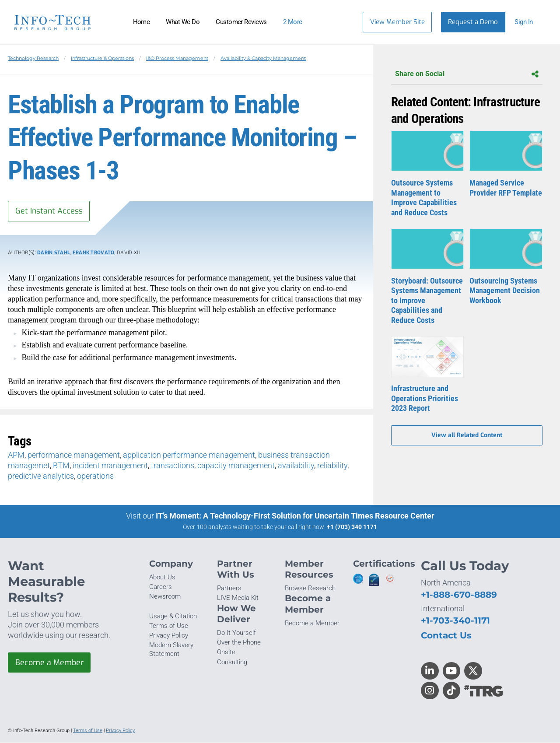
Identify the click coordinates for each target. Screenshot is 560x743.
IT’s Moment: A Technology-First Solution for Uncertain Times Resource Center (295, 516)
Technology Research (33, 58)
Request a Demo (473, 22)
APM (16, 455)
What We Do (183, 22)
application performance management (189, 455)
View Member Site (397, 22)
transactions (173, 465)
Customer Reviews (241, 22)
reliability (332, 465)
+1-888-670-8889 (459, 594)
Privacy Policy (169, 635)
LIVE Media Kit (238, 598)
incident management (110, 465)
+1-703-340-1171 (455, 620)
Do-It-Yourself (236, 633)
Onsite (226, 652)
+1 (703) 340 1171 (352, 527)
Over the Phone (239, 643)
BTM (61, 465)
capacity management (236, 465)
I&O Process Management (177, 58)
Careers (161, 587)
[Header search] (343, 22)
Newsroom (165, 597)
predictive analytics (41, 476)
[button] (528, 22)
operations (95, 476)
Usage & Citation (173, 616)
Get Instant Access (49, 211)
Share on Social (467, 74)
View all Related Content (467, 436)
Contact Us (446, 636)
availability (296, 465)
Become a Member (49, 662)
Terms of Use (169, 626)
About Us (162, 578)
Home (142, 22)
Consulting (232, 662)
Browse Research (310, 589)
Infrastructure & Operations (102, 58)
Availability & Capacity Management (263, 58)
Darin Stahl (54, 253)
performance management (74, 455)
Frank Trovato (94, 253)
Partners (229, 589)
